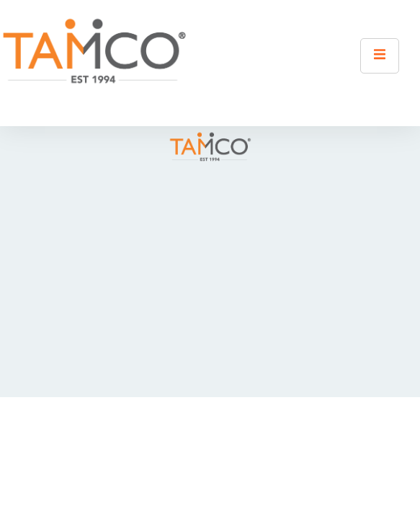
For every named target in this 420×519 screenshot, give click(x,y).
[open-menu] (380, 56)
